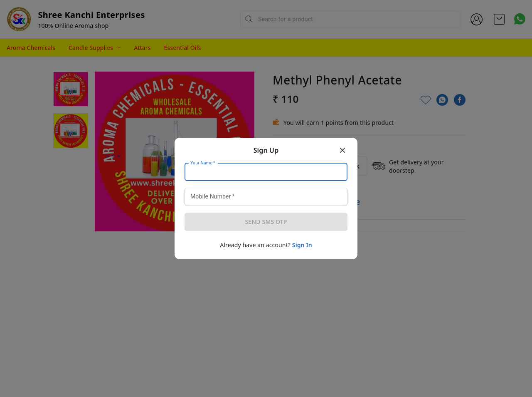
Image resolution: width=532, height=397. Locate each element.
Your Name (203, 163)
